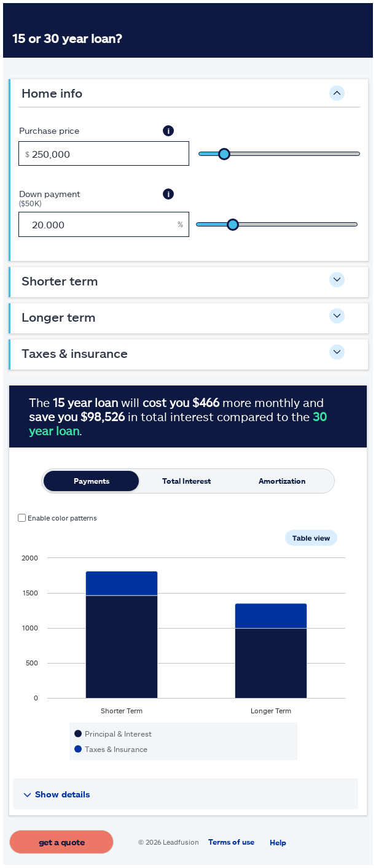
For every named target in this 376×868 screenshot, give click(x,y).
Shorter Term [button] (60, 281)
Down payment (84, 198)
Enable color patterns (62, 518)
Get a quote (62, 842)
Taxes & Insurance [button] (75, 353)
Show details (63, 794)
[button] (168, 131)
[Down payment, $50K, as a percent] (104, 224)
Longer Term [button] (59, 317)
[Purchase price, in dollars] (104, 153)
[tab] (91, 481)
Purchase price (49, 130)
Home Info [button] (52, 93)
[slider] (279, 154)
